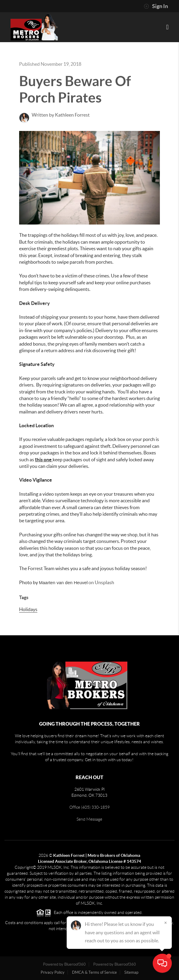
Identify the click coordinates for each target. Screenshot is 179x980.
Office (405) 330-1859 (90, 807)
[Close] (166, 923)
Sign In (156, 6)
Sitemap (131, 972)
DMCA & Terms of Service (94, 972)
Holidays (28, 609)
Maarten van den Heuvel (63, 583)
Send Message (89, 819)
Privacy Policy (53, 972)
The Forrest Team (37, 568)
